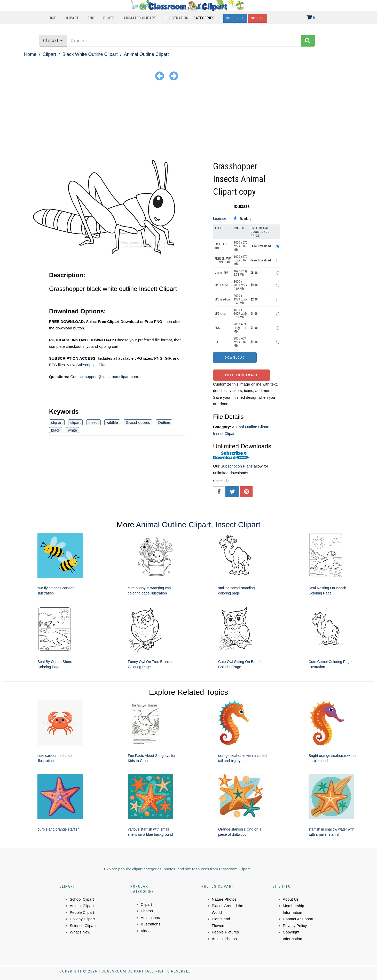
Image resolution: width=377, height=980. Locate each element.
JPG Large (221, 285)
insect (94, 422)
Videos (147, 931)
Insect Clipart (224, 434)
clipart (75, 422)
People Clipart (82, 912)
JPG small (221, 314)
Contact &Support (298, 919)
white (72, 430)
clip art (57, 422)
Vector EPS (221, 273)
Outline (164, 422)
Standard (245, 219)
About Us (291, 899)
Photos (147, 911)
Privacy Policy (295, 926)
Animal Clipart (82, 906)
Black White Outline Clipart (90, 54)
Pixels (239, 228)
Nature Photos (224, 899)
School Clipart (82, 899)
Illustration (177, 18)
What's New (80, 932)
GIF (217, 342)
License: (220, 218)
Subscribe (235, 18)
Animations (150, 918)
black (56, 430)
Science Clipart (83, 926)
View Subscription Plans (88, 365)
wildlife (112, 422)
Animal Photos (224, 939)
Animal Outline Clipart (146, 54)
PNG (91, 18)
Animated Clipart (140, 18)
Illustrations (151, 924)
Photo (109, 18)
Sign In (258, 18)
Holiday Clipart (82, 919)
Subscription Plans (237, 466)
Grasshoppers (138, 422)
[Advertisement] (189, 121)
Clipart (72, 18)
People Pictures (225, 932)
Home (51, 18)
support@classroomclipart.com (111, 377)
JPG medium (223, 299)
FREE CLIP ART (221, 246)
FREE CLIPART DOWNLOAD (223, 260)
